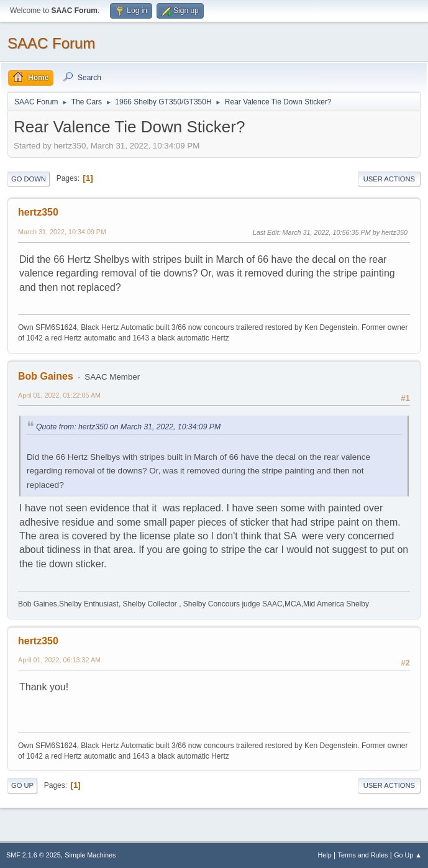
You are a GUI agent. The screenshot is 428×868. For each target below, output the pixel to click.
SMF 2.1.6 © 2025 (34, 855)
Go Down (29, 179)
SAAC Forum (51, 43)
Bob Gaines (46, 376)
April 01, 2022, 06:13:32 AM (59, 660)
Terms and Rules (363, 855)
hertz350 (38, 212)
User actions (389, 179)
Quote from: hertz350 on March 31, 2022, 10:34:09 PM (128, 427)
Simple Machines (90, 855)
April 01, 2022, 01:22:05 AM (59, 395)
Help (325, 855)
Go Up (22, 785)
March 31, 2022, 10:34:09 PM (62, 232)
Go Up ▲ (408, 855)
